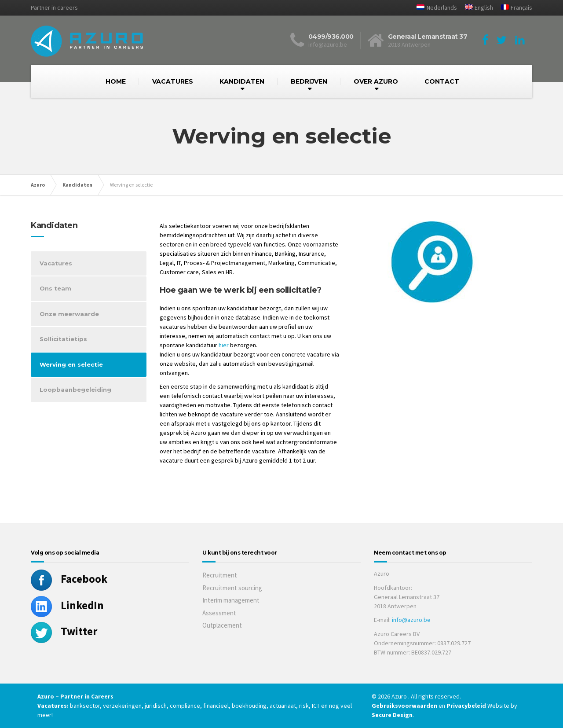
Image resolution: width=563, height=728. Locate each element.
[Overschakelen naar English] (476, 8)
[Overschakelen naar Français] (513, 8)
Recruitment (220, 575)
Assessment (219, 613)
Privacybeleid (466, 706)
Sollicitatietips (63, 339)
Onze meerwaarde (69, 314)
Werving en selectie (71, 364)
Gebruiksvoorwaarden (405, 706)
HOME (116, 81)
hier (224, 345)
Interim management (231, 600)
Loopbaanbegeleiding (75, 390)
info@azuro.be (411, 620)
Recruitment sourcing (232, 588)
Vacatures (56, 263)
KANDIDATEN (242, 81)
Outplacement (222, 625)
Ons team (55, 288)
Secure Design (392, 715)
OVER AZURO (376, 81)
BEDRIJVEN (309, 81)
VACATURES (173, 81)
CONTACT (442, 81)
